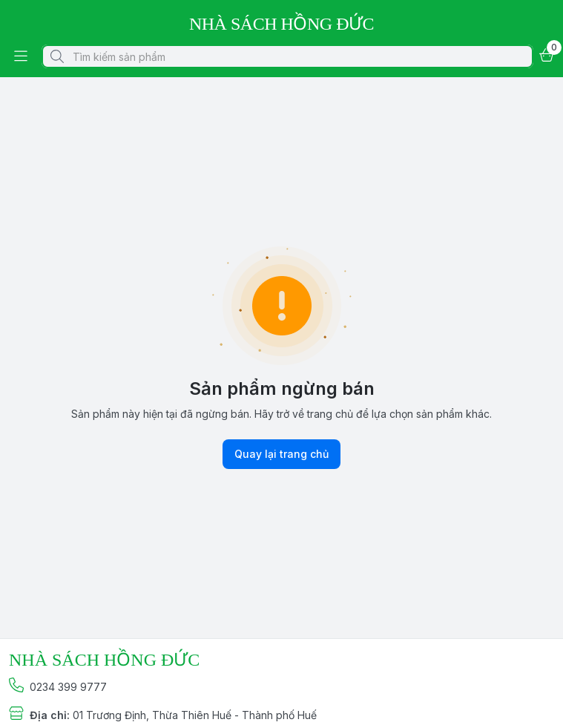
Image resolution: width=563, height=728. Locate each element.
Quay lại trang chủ (281, 454)
